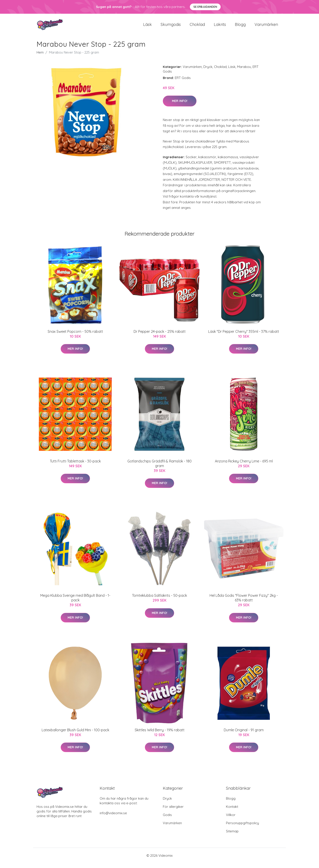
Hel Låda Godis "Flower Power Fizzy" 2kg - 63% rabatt (244, 603)
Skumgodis (171, 27)
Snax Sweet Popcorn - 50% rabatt (75, 336)
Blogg (240, 27)
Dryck (208, 72)
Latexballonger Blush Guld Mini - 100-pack (75, 735)
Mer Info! (180, 106)
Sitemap (232, 836)
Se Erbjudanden (205, 7)
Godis (167, 820)
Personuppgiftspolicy (242, 828)
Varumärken (266, 27)
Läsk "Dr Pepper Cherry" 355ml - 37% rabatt (244, 336)
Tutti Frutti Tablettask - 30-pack (75, 466)
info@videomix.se (113, 818)
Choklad (197, 27)
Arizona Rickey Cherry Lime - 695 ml (244, 466)
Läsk (147, 27)
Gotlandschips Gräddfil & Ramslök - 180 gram (159, 468)
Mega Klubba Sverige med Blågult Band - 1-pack (75, 603)
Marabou (244, 72)
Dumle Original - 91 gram (244, 735)
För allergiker (173, 811)
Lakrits (220, 27)
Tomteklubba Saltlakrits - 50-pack (159, 600)
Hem (40, 57)
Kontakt (232, 811)
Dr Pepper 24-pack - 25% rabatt (160, 336)
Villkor (231, 820)
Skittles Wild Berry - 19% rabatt (160, 735)
